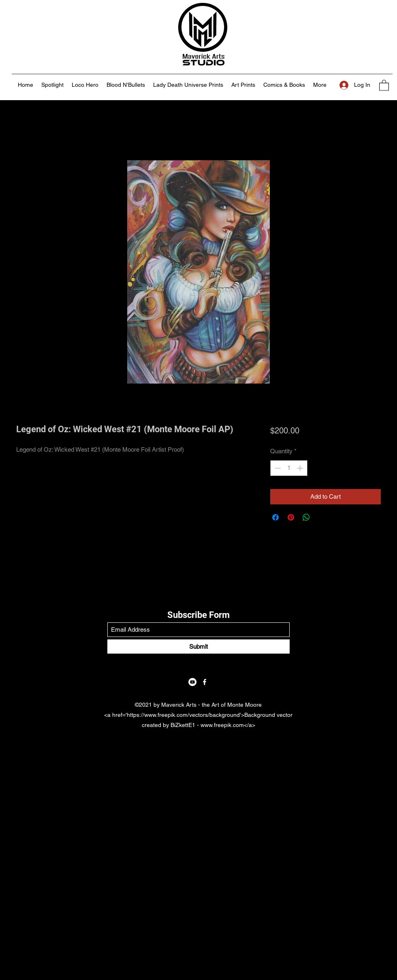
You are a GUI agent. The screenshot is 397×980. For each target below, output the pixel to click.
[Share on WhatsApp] (306, 517)
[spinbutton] (289, 468)
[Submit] (198, 647)
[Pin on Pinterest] (291, 517)
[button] (384, 85)
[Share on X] (322, 517)
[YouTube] (192, 682)
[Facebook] (205, 682)
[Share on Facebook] (275, 517)
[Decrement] (277, 468)
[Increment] (301, 468)
